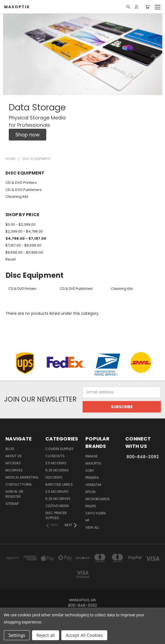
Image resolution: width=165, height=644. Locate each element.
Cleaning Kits (17, 197)
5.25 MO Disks (57, 470)
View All (92, 527)
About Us (14, 456)
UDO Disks (54, 477)
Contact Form (18, 484)
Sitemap (12, 504)
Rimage (92, 456)
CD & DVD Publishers (24, 190)
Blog (10, 449)
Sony (90, 470)
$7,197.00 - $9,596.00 (23, 245)
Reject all (46, 635)
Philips (91, 506)
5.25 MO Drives (58, 499)
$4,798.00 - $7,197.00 (26, 238)
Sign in (12, 492)
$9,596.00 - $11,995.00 (24, 252)
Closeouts (55, 456)
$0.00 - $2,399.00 (21, 224)
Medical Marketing (22, 477)
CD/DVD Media (57, 506)
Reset (11, 259)
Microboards (98, 499)
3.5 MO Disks (56, 463)
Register (13, 496)
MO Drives (14, 470)
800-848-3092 (143, 457)
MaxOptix (93, 463)
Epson (90, 492)
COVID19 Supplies (60, 449)
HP (87, 520)
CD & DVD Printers (21, 183)
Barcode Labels (59, 484)
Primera (92, 478)
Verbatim (93, 485)
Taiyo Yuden (95, 513)
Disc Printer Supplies (56, 515)
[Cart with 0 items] (147, 7)
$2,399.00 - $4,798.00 (24, 231)
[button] (27, 135)
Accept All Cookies (84, 635)
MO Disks (13, 463)
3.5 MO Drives (57, 492)
